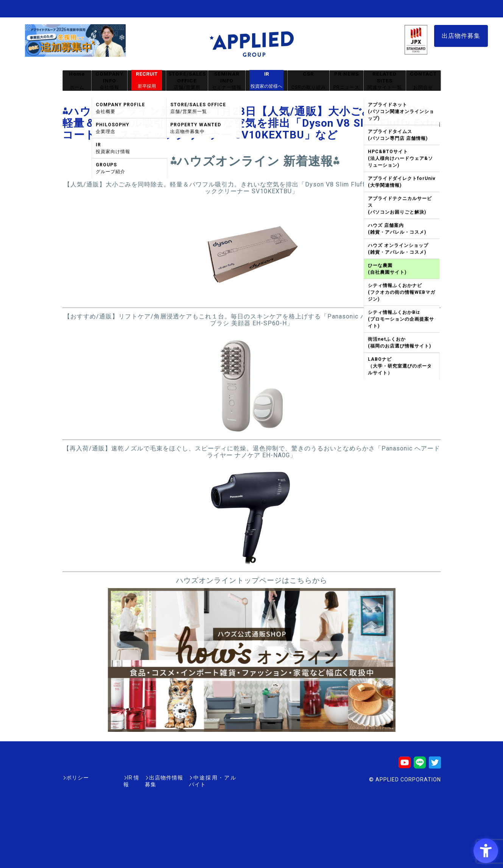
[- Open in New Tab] (251, 299)
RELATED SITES (385, 81)
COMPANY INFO (109, 81)
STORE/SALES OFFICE (187, 81)
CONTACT (423, 81)
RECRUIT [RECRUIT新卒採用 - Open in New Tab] (147, 80)
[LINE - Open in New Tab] (420, 765)
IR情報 (107, 778)
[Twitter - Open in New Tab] (435, 765)
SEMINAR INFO (227, 81)
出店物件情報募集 (147, 778)
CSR (308, 81)
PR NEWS (346, 81)
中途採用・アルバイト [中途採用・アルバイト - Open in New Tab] (208, 778)
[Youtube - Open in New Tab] (405, 765)
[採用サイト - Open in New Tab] (75, 53)
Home (77, 81)
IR (266, 80)
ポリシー (78, 778)
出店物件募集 (461, 36)
